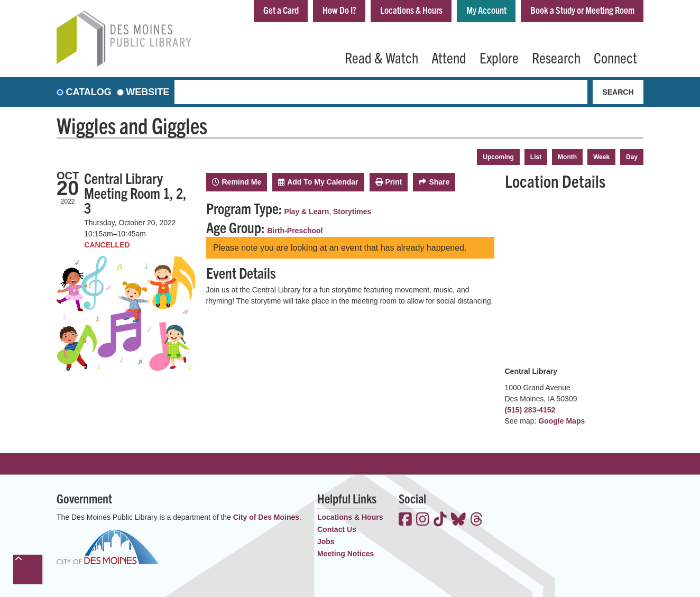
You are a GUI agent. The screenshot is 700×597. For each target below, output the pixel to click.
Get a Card (281, 10)
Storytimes (352, 212)
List (536, 157)
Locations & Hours (411, 10)
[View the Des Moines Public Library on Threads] (477, 520)
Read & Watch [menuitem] (381, 57)
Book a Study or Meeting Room (582, 10)
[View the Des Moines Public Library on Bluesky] (458, 520)
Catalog (89, 92)
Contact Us (337, 529)
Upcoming (498, 157)
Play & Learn (306, 212)
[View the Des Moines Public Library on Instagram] (423, 520)
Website (148, 92)
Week (601, 157)
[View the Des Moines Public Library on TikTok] (440, 520)
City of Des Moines (266, 517)
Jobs (326, 541)
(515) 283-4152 (530, 410)
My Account (486, 10)
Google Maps (561, 421)
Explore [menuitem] (499, 57)
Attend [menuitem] (449, 57)
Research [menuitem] (556, 57)
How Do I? (339, 10)
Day (632, 157)
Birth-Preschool (295, 231)
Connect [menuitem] (615, 57)
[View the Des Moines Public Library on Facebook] (405, 520)
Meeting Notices (346, 554)
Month (567, 157)
